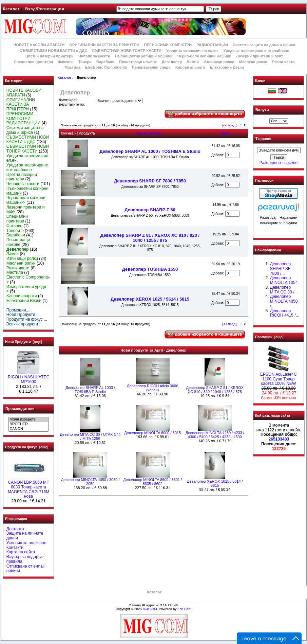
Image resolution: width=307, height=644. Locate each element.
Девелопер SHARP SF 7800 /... (280, 269)
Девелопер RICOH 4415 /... (285, 313)
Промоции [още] (269, 337)
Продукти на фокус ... (27, 319)
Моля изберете (28, 419)
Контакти (15, 548)
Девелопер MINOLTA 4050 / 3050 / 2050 (90, 482)
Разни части (283, 62)
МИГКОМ (150, 609)
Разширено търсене (279, 163)
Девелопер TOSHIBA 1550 (150, 269)
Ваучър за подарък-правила (25, 559)
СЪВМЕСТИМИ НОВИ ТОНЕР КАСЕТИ (127, 51)
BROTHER (28, 424)
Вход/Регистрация (45, 9)
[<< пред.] (230, 125)
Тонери (85, 62)
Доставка (15, 529)
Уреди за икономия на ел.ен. (193, 51)
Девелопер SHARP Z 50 (150, 210)
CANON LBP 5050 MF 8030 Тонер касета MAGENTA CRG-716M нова (29, 488)
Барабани (105, 62)
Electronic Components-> (28, 280)
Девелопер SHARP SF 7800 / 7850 (150, 181)
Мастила (72, 67)
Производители (20, 409)
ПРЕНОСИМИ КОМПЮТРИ (168, 45)
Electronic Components (106, 67)
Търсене (263, 139)
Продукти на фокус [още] (27, 447)
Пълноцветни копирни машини (144, 56)
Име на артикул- (150, 133)
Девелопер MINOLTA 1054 (284, 280)
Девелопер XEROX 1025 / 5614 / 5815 (150, 299)
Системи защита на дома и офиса (264, 45)
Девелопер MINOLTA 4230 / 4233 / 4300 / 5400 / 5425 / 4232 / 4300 (215, 435)
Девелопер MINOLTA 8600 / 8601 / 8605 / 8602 (152, 482)
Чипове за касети (94, 56)
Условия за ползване (26, 543)
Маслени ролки (253, 62)
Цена (226, 133)
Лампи (193, 62)
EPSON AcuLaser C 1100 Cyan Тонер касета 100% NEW (279, 377)
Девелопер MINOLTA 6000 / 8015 (152, 433)
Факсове (65, 62)
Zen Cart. (184, 609)
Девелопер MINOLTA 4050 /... (284, 301)
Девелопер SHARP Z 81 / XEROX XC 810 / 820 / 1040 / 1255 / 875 (150, 238)
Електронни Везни (227, 67)
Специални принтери (34, 62)
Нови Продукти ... (23, 315)
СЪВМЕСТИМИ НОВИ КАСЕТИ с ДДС (53, 51)
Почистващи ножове (138, 62)
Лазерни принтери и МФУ (260, 56)
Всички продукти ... (25, 324)
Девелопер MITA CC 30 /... (284, 290)
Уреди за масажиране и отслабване (256, 51)
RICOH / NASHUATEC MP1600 (29, 378)
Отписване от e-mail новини (25, 569)
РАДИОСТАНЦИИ (212, 45)
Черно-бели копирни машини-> (26, 200)
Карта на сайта (21, 552)
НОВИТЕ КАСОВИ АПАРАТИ (39, 45)
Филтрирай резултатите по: (72, 102)
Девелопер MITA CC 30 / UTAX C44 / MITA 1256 (90, 436)
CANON (28, 429)
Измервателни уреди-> (27, 289)
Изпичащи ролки (219, 62)
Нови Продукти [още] (23, 342)
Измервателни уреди (151, 67)
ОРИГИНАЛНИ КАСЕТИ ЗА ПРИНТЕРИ (104, 45)
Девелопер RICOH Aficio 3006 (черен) (152, 388)
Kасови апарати (190, 67)
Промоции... (18, 310)
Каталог (12, 9)
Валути (262, 110)
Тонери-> (15, 231)
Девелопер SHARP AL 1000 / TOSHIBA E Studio (150, 151)
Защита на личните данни (25, 536)
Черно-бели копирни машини (204, 56)
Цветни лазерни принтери (50, 56)
